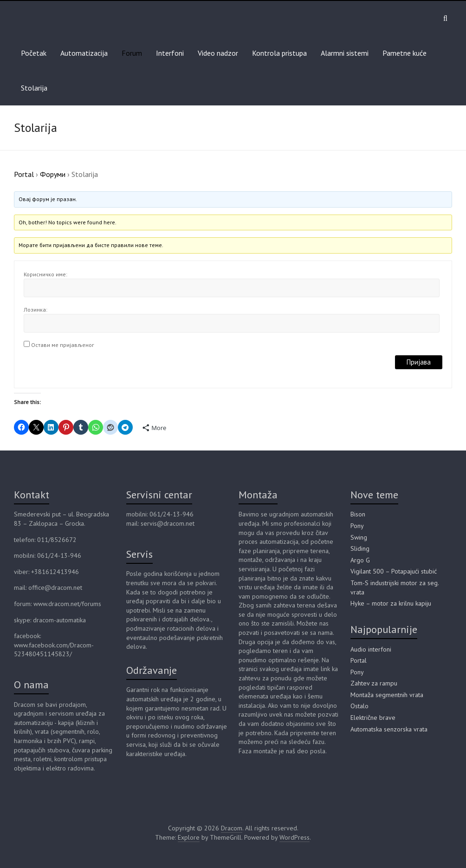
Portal (24, 174)
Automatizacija (84, 53)
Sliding (360, 548)
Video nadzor (218, 53)
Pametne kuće (405, 53)
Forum (132, 53)
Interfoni (170, 53)
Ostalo (359, 706)
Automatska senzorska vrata (389, 729)
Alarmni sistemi (345, 53)
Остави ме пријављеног (63, 345)
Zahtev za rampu (374, 683)
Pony (357, 526)
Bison (358, 514)
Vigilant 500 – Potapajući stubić (394, 571)
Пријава (419, 362)
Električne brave (373, 718)
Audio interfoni (371, 649)
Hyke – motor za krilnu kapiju (391, 603)
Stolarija (34, 88)
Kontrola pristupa (279, 53)
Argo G (360, 560)
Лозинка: (36, 310)
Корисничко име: (45, 274)
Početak (34, 53)
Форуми (53, 174)
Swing (359, 537)
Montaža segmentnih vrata (387, 695)
